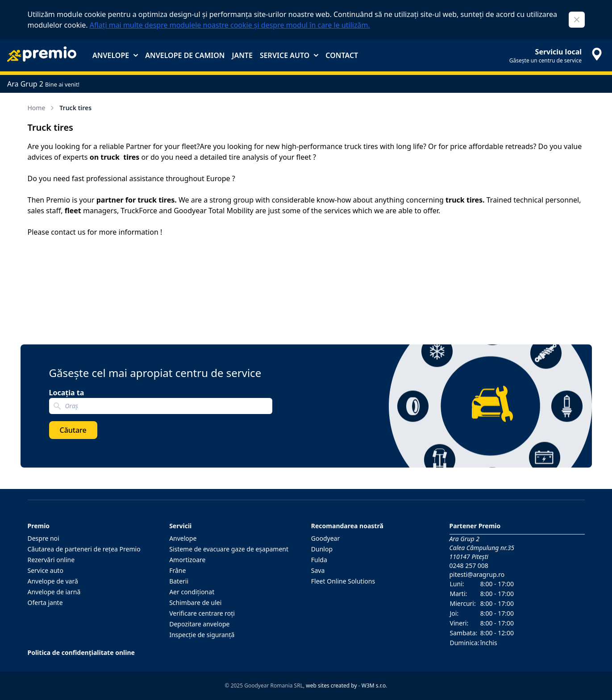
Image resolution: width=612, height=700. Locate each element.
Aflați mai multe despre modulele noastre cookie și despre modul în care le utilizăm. (230, 25)
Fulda (319, 560)
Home (42, 108)
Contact (342, 55)
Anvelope (115, 55)
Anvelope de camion (185, 55)
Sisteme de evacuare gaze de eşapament (229, 549)
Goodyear (325, 538)
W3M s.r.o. (375, 686)
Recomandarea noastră (347, 526)
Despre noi (44, 538)
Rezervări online (51, 560)
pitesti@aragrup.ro (477, 574)
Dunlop (322, 549)
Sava (318, 570)
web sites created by (331, 686)
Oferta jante (45, 603)
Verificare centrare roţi (202, 613)
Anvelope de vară (53, 581)
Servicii (180, 526)
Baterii (179, 581)
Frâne (177, 570)
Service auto (289, 55)
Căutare (73, 430)
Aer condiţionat (192, 592)
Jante (242, 55)
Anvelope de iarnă (54, 592)
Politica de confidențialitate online (81, 652)
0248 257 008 (469, 565)
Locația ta (67, 393)
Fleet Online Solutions (343, 581)
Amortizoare (187, 560)
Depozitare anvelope (199, 624)
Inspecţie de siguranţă (202, 635)
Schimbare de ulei (195, 603)
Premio (39, 526)
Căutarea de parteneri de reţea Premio (84, 549)
